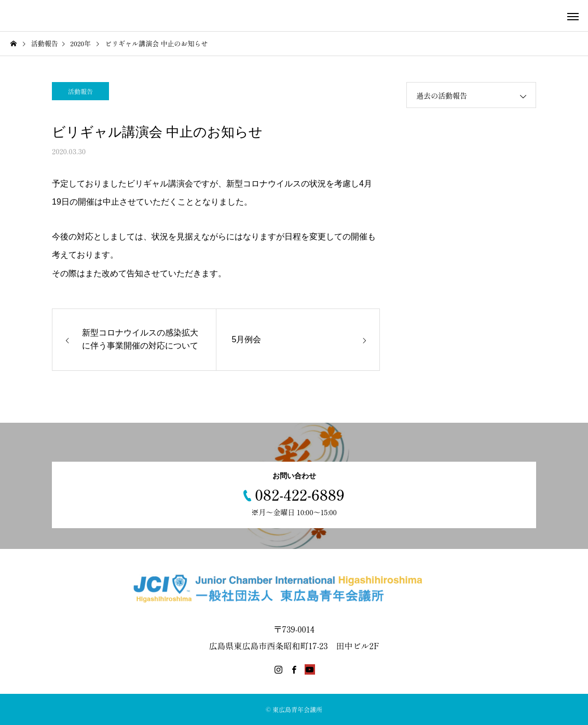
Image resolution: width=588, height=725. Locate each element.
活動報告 (80, 91)
